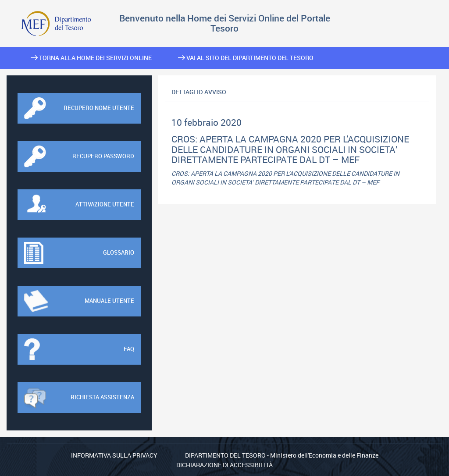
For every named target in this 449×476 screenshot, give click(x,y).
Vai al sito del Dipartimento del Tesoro (246, 58)
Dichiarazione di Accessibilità (224, 465)
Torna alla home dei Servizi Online (91, 58)
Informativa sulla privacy (114, 455)
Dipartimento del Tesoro (225, 455)
